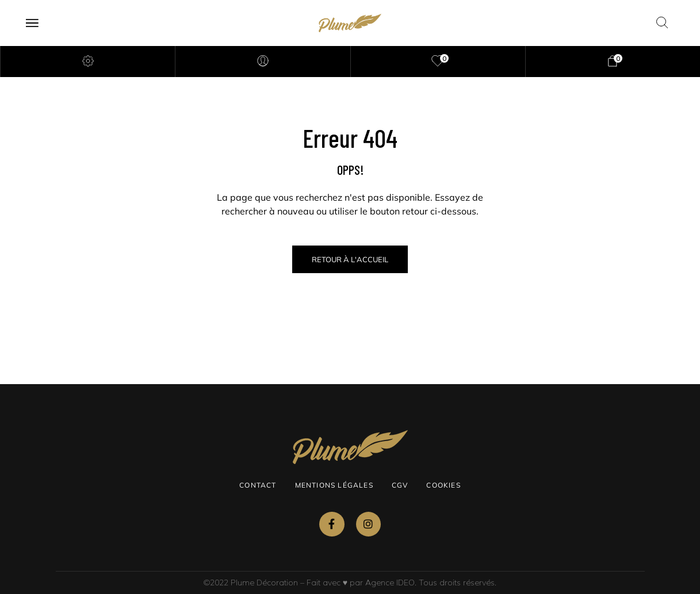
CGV (400, 485)
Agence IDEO (390, 582)
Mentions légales (334, 485)
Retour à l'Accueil (350, 259)
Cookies (443, 485)
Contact (258, 485)
